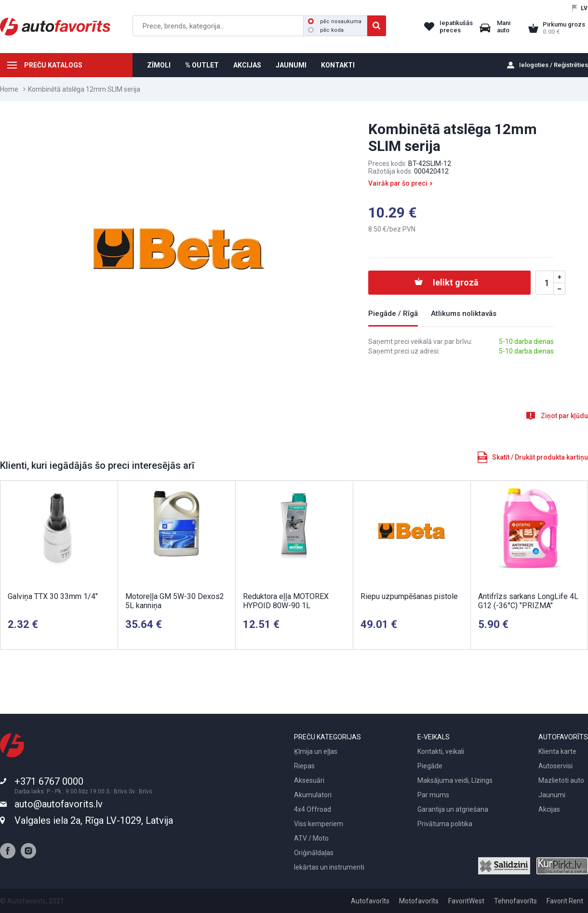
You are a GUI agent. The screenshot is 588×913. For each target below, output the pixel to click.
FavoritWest (466, 901)
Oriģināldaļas (314, 853)
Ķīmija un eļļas (316, 751)
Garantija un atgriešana (453, 809)
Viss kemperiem (319, 824)
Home (9, 89)
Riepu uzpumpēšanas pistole (409, 596)
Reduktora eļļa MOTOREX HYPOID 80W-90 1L (286, 601)
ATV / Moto (311, 838)
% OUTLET (202, 65)
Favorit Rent (565, 901)
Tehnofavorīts (515, 901)
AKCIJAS (247, 65)
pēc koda (326, 30)
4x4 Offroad (313, 809)
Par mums (433, 795)
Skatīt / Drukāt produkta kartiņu (540, 457)
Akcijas (549, 809)
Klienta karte (557, 751)
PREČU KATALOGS (53, 65)
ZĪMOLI (159, 65)
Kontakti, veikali (441, 751)
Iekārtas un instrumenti (329, 867)
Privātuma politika (445, 824)
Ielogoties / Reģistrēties (554, 65)
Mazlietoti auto (561, 780)
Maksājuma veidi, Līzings (455, 780)
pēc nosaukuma (335, 21)
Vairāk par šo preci (398, 183)
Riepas (304, 766)
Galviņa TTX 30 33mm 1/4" (53, 596)
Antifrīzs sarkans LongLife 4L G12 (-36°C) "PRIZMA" (528, 601)
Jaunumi (552, 795)
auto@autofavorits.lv (59, 804)
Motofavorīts (419, 901)
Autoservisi (555, 766)
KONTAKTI (338, 65)
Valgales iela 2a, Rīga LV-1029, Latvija (94, 820)
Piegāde (430, 766)
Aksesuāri (309, 780)
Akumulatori (313, 795)
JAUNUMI (291, 65)
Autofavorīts (370, 901)
